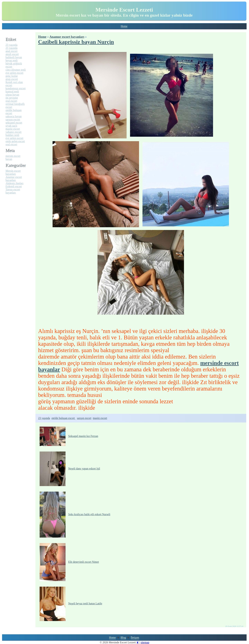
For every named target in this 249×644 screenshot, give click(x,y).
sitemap (145, 642)
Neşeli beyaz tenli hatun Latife (71, 603)
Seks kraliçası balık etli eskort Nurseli (75, 514)
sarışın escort (84, 418)
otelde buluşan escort (63, 418)
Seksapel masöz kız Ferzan (69, 436)
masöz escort (100, 418)
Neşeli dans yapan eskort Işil (70, 469)
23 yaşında (44, 418)
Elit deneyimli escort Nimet (69, 562)
